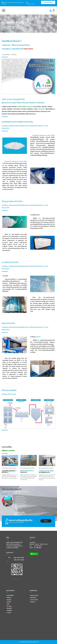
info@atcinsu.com (30, 4)
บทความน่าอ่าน (34, 600)
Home (3, 26)
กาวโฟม (9, 613)
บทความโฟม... (7, 447)
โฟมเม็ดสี (9, 608)
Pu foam (9, 606)
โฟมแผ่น (9, 600)
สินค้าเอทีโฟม (10, 595)
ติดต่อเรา (46, 521)
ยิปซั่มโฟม (9, 610)
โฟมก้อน (9, 598)
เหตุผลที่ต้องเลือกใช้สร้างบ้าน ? (9, 472)
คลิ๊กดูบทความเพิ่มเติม (8, 451)
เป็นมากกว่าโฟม (34, 595)
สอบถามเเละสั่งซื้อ (48, 3)
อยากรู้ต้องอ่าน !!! (46, 472)
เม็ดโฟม (9, 602)
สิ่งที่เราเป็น (33, 598)
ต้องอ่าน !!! (27, 471)
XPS (8, 604)
